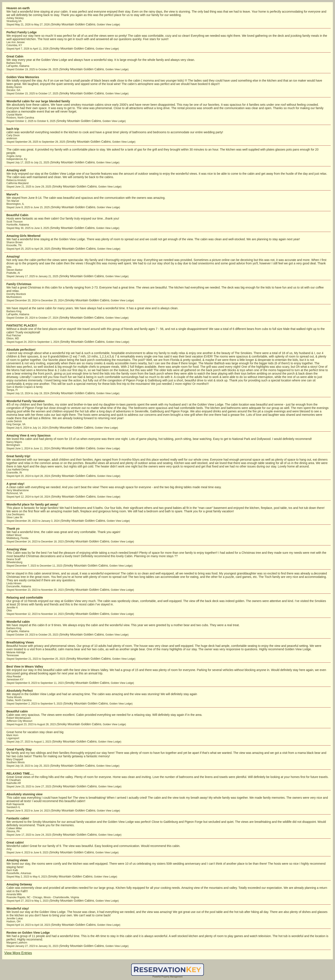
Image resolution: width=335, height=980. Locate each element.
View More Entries (18, 953)
